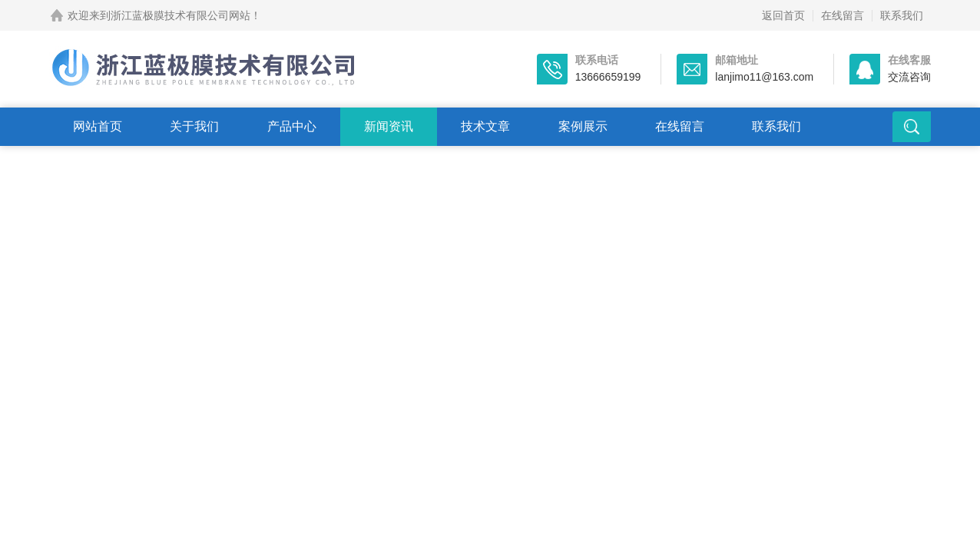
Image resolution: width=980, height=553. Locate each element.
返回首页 (783, 15)
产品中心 (292, 126)
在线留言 (843, 15)
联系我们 (902, 15)
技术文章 (485, 126)
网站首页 (98, 126)
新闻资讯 (389, 126)
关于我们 (194, 126)
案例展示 (583, 126)
